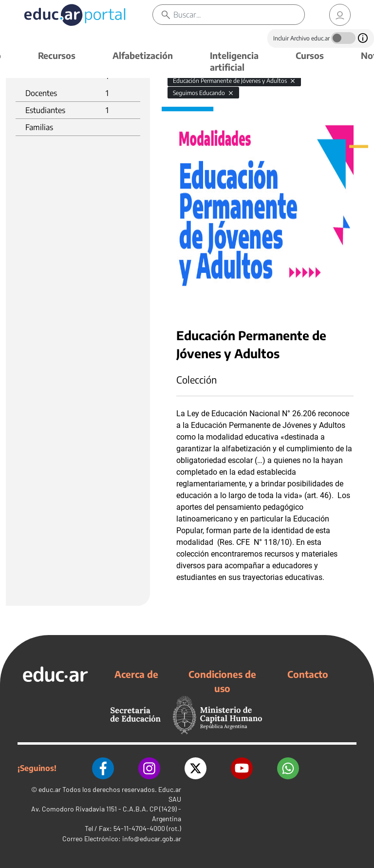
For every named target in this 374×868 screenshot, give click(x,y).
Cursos (310, 55)
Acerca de (136, 674)
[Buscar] (239, 15)
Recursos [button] (57, 55)
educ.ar (50, 789)
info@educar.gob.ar (152, 839)
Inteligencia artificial (234, 61)
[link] (340, 15)
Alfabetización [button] (143, 55)
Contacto (308, 674)
